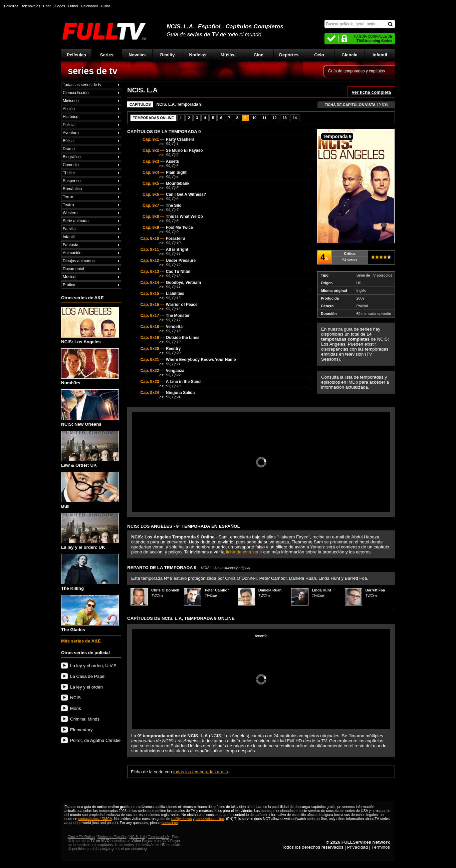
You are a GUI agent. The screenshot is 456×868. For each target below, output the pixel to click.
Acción (69, 109)
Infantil (380, 55)
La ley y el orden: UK (90, 531)
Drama (69, 149)
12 (274, 118)
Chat (47, 6)
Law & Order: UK (90, 449)
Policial (69, 125)
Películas (76, 55)
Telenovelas (31, 6)
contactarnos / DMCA (95, 819)
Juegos (59, 6)
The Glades (90, 613)
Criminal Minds (85, 719)
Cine (259, 55)
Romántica (72, 189)
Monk (76, 708)
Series (107, 55)
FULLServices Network (366, 842)
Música (228, 55)
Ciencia (349, 55)
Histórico (71, 117)
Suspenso (72, 181)
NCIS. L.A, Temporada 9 (179, 104)
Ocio (319, 55)
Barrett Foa (375, 590)
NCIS (75, 698)
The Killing (90, 572)
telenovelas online (210, 819)
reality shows (182, 819)
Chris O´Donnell (165, 590)
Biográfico (72, 157)
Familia (69, 229)
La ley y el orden (86, 687)
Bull (90, 490)
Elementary (81, 730)
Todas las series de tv (82, 85)
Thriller (69, 173)
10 (254, 118)
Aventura (71, 133)
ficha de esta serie (244, 552)
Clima (106, 6)
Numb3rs (90, 367)
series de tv (93, 71)
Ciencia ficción (76, 93)
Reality (168, 55)
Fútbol (73, 6)
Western (70, 213)
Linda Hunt (321, 590)
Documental (73, 269)
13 (285, 118)
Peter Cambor (217, 590)
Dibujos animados (79, 261)
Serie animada (76, 221)
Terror (68, 197)
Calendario (89, 6)
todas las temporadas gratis (201, 772)
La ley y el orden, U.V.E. (94, 666)
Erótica (69, 285)
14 (295, 118)
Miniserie (71, 101)
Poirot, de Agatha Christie (95, 740)
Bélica (68, 141)
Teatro (68, 205)
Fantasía (71, 245)
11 (264, 118)
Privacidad (358, 847)
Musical (70, 277)
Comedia (71, 165)
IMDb (353, 382)
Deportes (289, 55)
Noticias (198, 55)
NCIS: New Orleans (90, 408)
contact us (170, 823)
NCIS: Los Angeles (90, 326)
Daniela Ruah (270, 590)
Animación (72, 253)
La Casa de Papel (88, 676)
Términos (381, 847)
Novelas (137, 55)
